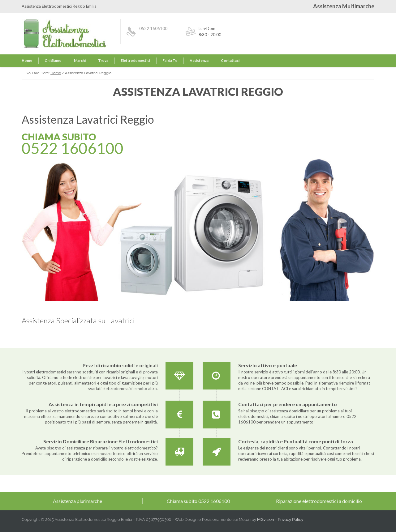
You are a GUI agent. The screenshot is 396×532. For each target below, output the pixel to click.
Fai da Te (170, 60)
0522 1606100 (153, 28)
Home (27, 60)
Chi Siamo (53, 60)
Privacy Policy (291, 519)
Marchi (80, 60)
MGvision (266, 519)
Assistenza (199, 60)
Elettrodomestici (135, 60)
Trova (103, 60)
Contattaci (230, 60)
